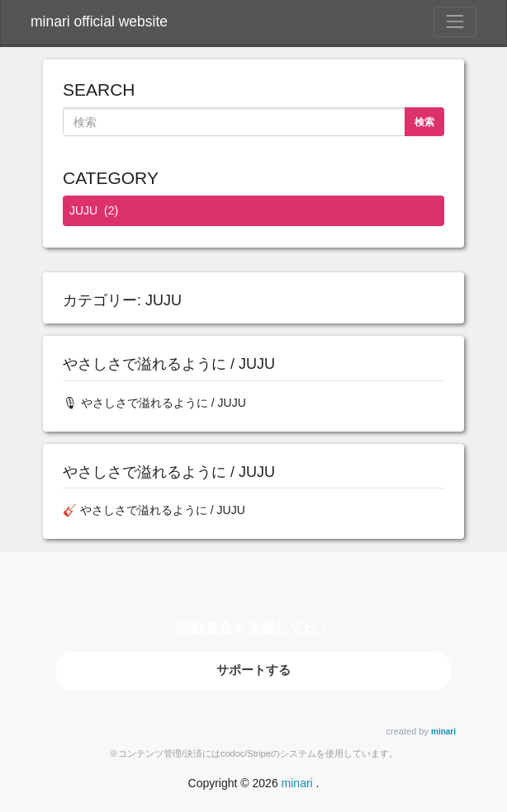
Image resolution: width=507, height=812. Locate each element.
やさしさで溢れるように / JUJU (169, 364)
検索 (424, 122)
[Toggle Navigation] (455, 21)
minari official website (99, 21)
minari (443, 732)
